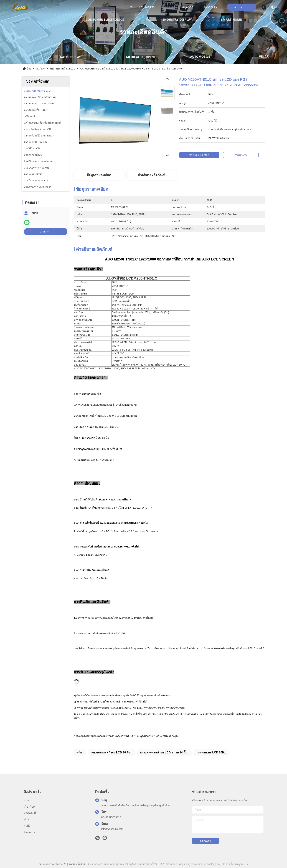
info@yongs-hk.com (112, 829)
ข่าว (26, 819)
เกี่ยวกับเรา (147, 7)
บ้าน (130, 7)
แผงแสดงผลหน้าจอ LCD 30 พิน (111, 752)
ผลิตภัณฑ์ (168, 7)
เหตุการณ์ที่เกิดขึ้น (189, 7)
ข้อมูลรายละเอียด (99, 175)
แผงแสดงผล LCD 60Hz (211, 752)
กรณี (27, 826)
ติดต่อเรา (210, 7)
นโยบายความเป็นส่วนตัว (53, 864)
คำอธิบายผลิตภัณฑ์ (152, 175)
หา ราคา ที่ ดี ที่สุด (203, 155)
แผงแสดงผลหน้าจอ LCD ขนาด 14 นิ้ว (163, 752)
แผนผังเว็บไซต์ (77, 864)
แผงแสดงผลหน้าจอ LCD (62, 69)
